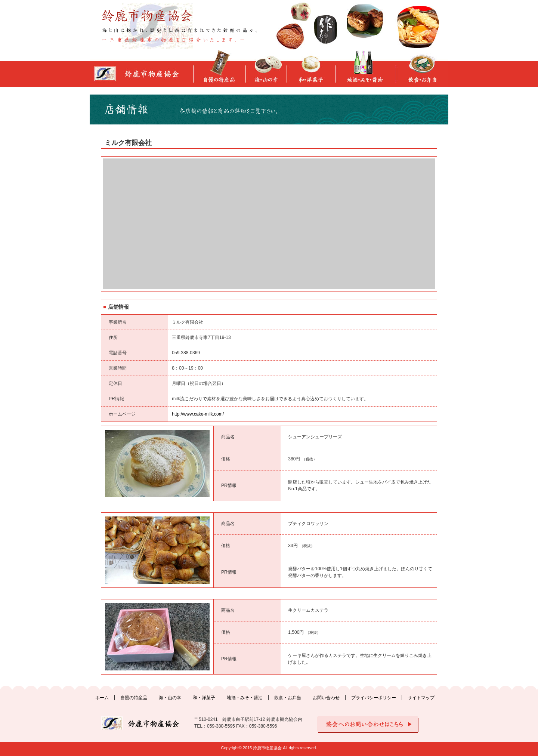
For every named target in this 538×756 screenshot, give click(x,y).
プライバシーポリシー (374, 698)
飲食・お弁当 (288, 698)
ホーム (102, 698)
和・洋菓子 (204, 698)
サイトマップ (421, 698)
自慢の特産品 (134, 698)
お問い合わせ (326, 698)
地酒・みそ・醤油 (245, 698)
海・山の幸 (170, 698)
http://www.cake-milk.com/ (198, 414)
